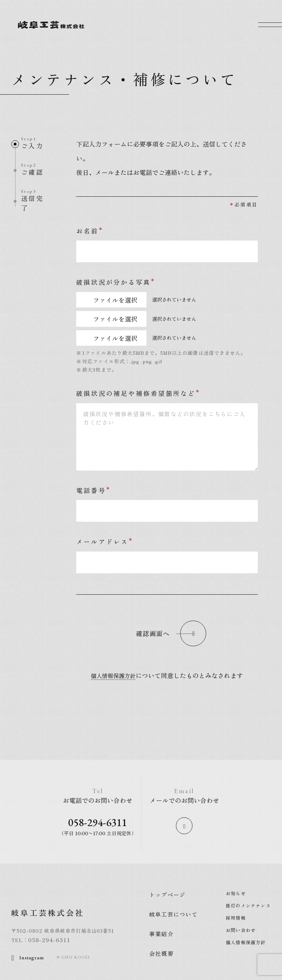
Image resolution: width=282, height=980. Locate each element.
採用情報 (235, 919)
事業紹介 (161, 935)
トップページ (167, 896)
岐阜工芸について (173, 915)
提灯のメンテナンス (248, 907)
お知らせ (235, 895)
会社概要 (161, 955)
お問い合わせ (241, 931)
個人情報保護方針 (113, 675)
